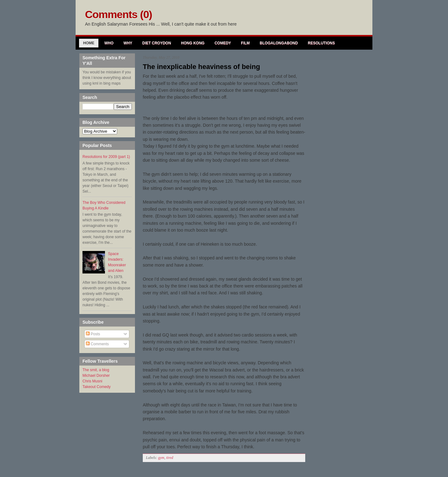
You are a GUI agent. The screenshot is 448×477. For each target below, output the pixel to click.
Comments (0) (119, 14)
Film (245, 43)
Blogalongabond (279, 43)
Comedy (223, 43)
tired (170, 458)
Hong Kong (193, 43)
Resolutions (321, 43)
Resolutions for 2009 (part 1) (106, 157)
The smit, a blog (96, 370)
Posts (93, 334)
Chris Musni (92, 381)
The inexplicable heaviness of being (201, 67)
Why (128, 43)
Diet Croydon (157, 43)
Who (109, 43)
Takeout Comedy (97, 387)
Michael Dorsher (96, 376)
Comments (97, 344)
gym (161, 458)
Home (89, 43)
